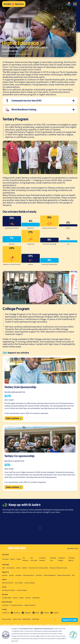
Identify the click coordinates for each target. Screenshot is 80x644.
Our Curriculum (34, 559)
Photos (15, 598)
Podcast (28, 598)
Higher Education (30, 605)
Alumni (18, 568)
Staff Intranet (27, 619)
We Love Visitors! (8, 583)
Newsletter (36, 598)
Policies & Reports (72, 559)
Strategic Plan (53, 559)
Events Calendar (30, 583)
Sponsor (5, 575)
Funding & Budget (62, 559)
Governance (11, 568)
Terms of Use (17, 619)
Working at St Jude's (9, 590)
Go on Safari (19, 583)
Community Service (17, 605)
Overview (5, 559)
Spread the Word (29, 575)
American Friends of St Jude (58, 568)
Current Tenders (22, 590)
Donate (12, 575)
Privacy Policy (7, 619)
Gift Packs (39, 575)
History (13, 559)
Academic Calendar (43, 559)
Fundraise (19, 575)
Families (25, 568)
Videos (22, 598)
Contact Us (6, 613)
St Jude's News (7, 598)
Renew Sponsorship (64, 575)
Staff (4, 568)
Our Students (26, 559)
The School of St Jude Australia (38, 568)
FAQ (73, 575)
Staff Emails (36, 619)
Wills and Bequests (50, 575)
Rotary (19, 559)
